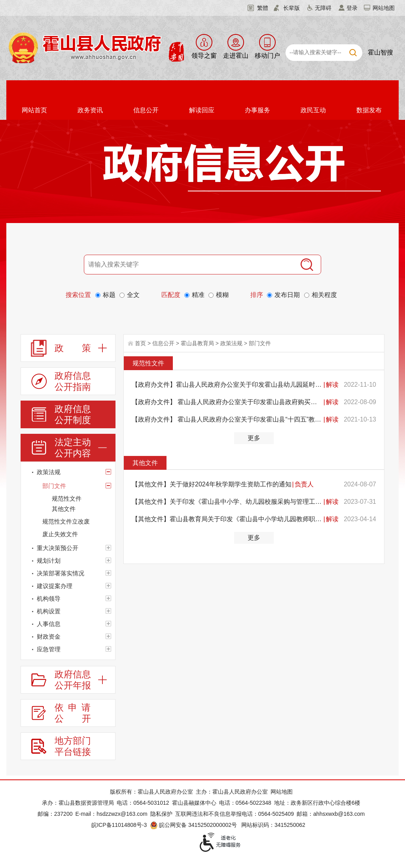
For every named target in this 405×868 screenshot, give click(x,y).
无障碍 (323, 8)
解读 (332, 385)
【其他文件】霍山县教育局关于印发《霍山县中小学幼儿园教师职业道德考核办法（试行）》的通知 (227, 519)
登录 (352, 8)
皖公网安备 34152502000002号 (194, 825)
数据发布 (369, 110)
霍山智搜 (380, 52)
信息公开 (146, 110)
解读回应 (202, 110)
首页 (140, 343)
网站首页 (34, 110)
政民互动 (313, 110)
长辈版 (291, 8)
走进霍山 (236, 56)
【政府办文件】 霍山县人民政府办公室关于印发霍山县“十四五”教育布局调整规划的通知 (227, 419)
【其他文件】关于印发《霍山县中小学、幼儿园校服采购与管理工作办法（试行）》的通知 (227, 502)
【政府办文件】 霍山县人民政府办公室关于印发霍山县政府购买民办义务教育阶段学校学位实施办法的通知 (227, 402)
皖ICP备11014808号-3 (119, 825)
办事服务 (257, 110)
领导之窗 (204, 56)
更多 (254, 438)
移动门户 (267, 56)
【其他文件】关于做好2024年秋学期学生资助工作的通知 (212, 484)
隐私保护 (161, 814)
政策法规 (231, 343)
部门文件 (260, 343)
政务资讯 (90, 110)
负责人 (304, 484)
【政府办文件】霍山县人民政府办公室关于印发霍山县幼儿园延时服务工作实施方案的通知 (227, 385)
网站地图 (384, 8)
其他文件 (145, 463)
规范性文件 (148, 363)
